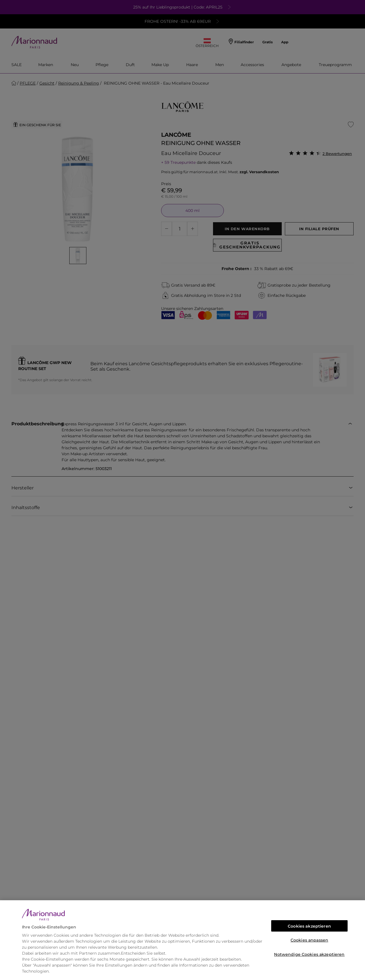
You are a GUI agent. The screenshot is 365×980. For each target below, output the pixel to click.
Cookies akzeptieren (309, 926)
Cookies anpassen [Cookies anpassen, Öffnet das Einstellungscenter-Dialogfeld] (309, 940)
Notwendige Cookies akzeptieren (309, 954)
